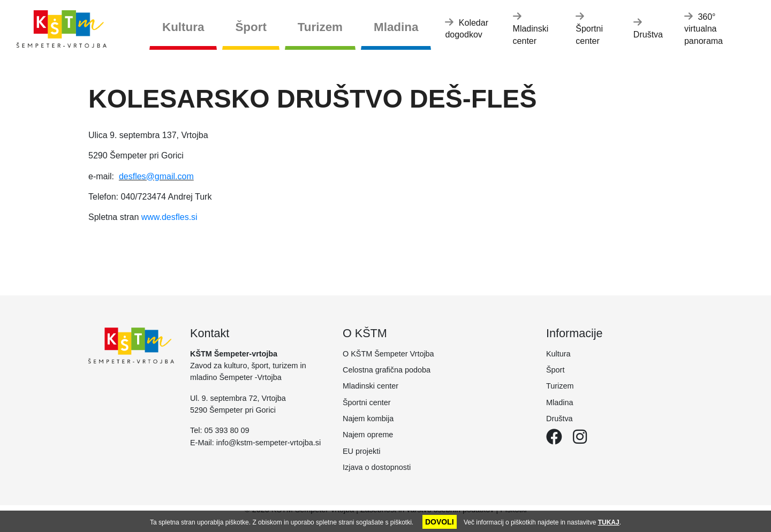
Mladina (396, 27)
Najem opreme (368, 435)
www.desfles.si (169, 217)
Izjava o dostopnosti (377, 467)
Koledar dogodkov (467, 28)
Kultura (183, 27)
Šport (251, 27)
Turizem (320, 27)
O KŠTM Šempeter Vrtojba (388, 354)
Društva (648, 28)
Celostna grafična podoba (387, 370)
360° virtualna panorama (704, 28)
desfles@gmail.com (156, 176)
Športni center (589, 28)
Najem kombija (368, 419)
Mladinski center (531, 28)
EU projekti (361, 451)
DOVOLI (440, 522)
